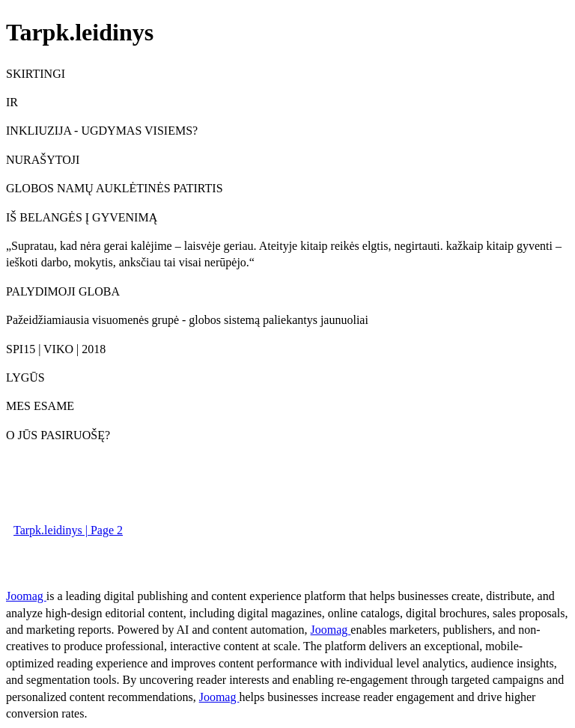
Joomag (26, 596)
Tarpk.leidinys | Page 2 (68, 530)
